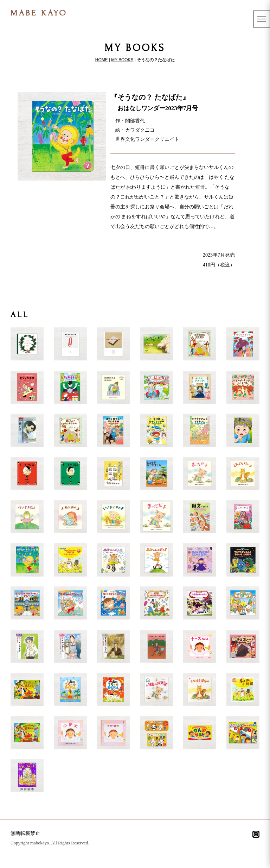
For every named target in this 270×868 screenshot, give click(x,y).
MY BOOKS (122, 60)
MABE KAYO (39, 13)
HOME (102, 60)
